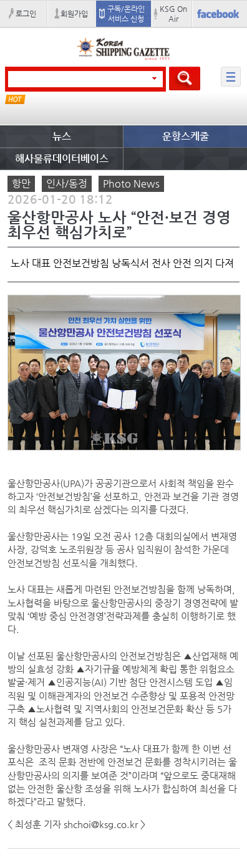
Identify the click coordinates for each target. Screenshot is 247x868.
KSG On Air (173, 14)
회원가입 (74, 14)
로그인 (26, 14)
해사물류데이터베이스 (62, 159)
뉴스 (62, 136)
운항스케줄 (186, 136)
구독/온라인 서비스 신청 (126, 14)
